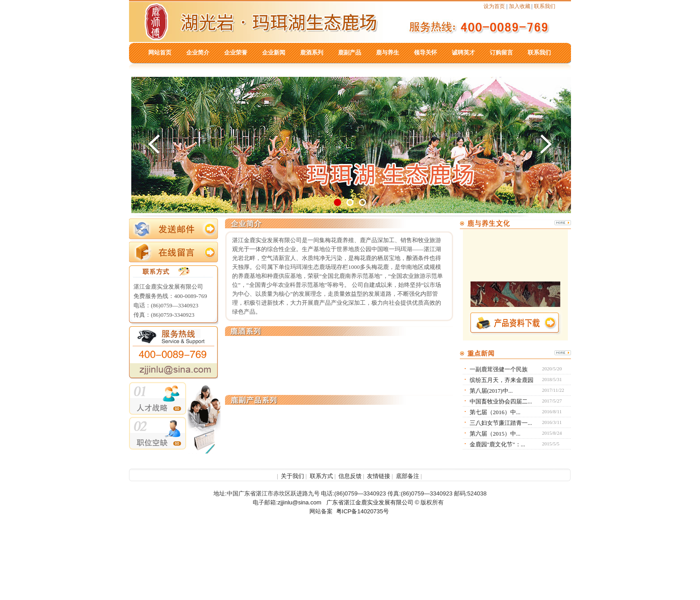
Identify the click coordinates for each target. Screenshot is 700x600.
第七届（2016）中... (495, 412)
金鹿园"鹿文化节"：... (497, 444)
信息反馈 (350, 476)
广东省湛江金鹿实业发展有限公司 (370, 502)
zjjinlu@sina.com (300, 502)
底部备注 (408, 476)
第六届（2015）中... (495, 434)
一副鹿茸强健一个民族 (499, 369)
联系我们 (545, 6)
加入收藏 (520, 6)
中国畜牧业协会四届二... (501, 401)
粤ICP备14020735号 (363, 511)
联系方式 (321, 476)
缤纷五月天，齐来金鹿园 (502, 380)
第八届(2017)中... (491, 391)
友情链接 (379, 476)
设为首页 (494, 6)
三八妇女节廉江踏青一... (501, 423)
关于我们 (292, 476)
